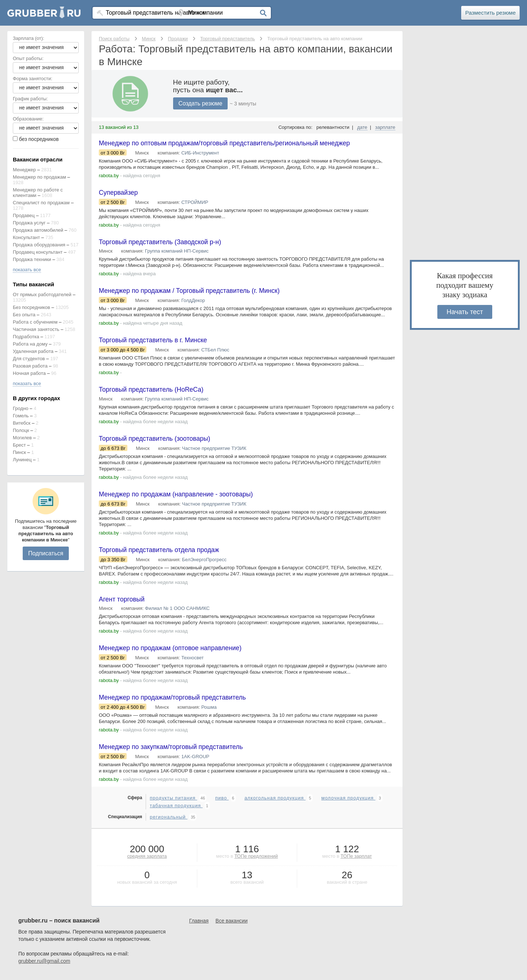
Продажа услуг (29, 223)
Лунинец (22, 460)
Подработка (26, 337)
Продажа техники (32, 259)
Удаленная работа (33, 351)
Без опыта (24, 315)
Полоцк (21, 430)
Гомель (21, 416)
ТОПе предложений (256, 860)
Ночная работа (29, 373)
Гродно (20, 408)
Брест (19, 445)
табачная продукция (176, 810)
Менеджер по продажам (39, 177)
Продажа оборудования (39, 245)
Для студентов (29, 359)
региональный (169, 821)
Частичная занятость (36, 329)
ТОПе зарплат (356, 860)
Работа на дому (30, 344)
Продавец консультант (38, 252)
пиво (222, 802)
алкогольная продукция (275, 802)
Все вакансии (232, 925)
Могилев (22, 438)
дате (362, 127)
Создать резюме (201, 103)
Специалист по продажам (41, 203)
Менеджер (24, 170)
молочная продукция (348, 802)
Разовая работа (30, 366)
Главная (199, 925)
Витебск (22, 423)
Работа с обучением (35, 322)
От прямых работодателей (42, 295)
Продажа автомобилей (38, 230)
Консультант (26, 237)
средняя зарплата (147, 860)
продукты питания (173, 802)
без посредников (39, 139)
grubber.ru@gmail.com (44, 965)
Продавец (24, 215)
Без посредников (31, 307)
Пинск (19, 452)
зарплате (385, 127)
